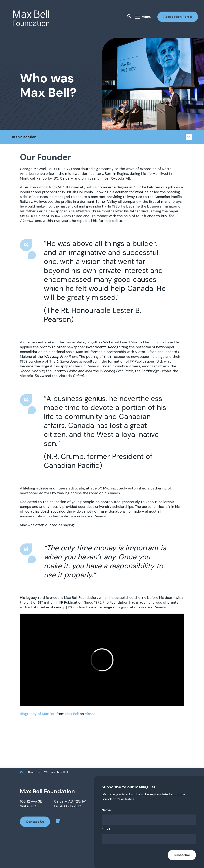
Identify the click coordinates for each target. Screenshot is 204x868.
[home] (21, 772)
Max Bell (72, 714)
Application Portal (178, 17)
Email (106, 829)
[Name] (149, 819)
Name (106, 810)
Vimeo (90, 714)
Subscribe (182, 855)
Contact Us (35, 821)
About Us (34, 772)
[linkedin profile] (58, 822)
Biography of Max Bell (38, 714)
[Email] (149, 839)
